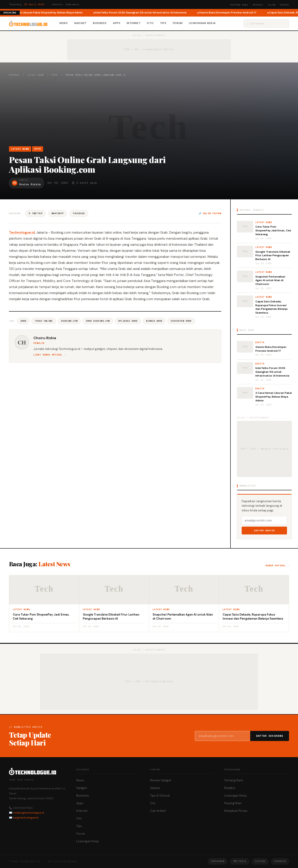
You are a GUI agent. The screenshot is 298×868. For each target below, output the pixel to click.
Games (155, 788)
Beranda (14, 75)
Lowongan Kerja (202, 23)
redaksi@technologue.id (28, 813)
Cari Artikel (158, 811)
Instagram (217, 861)
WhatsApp (58, 213)
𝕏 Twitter (35, 213)
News (64, 23)
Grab (23, 321)
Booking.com (69, 321)
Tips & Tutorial (160, 796)
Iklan (272, 5)
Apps (117, 23)
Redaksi (258, 5)
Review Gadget (161, 780)
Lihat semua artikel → (49, 355)
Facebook (79, 213)
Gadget (80, 23)
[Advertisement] (149, 111)
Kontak (284, 5)
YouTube (260, 861)
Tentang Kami (239, 5)
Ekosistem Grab (181, 321)
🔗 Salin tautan (210, 213)
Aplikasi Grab (128, 321)
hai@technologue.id (26, 818)
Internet (134, 23)
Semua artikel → (277, 565)
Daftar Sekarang (270, 736)
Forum (178, 23)
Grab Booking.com (98, 321)
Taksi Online (44, 321)
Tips (163, 23)
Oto (150, 23)
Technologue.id (22, 233)
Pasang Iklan (233, 803)
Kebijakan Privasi (236, 811)
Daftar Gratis (264, 531)
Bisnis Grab (154, 321)
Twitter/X (240, 861)
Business (100, 23)
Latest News (36, 75)
